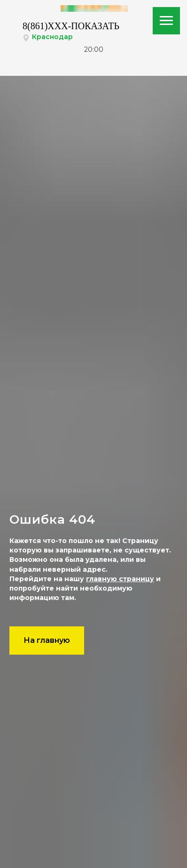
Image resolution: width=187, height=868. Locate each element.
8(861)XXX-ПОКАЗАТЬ (71, 26)
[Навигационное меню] (166, 21)
